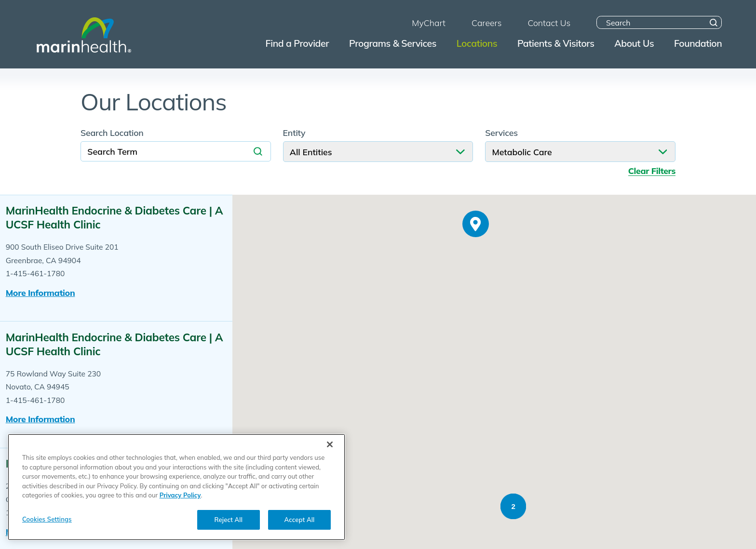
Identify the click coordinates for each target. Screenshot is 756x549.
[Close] (330, 448)
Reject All (229, 523)
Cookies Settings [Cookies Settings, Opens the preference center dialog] (47, 522)
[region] (176, 491)
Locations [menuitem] (477, 43)
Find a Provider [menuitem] (297, 43)
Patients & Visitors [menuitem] (556, 43)
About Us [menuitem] (634, 43)
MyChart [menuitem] (429, 23)
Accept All (300, 523)
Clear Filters (652, 171)
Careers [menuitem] (486, 23)
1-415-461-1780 (35, 273)
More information (40, 293)
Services (501, 133)
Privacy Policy (180, 499)
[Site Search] (714, 22)
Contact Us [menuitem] (549, 23)
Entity (294, 133)
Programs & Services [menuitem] (393, 43)
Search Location (112, 133)
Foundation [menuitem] (698, 43)
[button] (475, 269)
